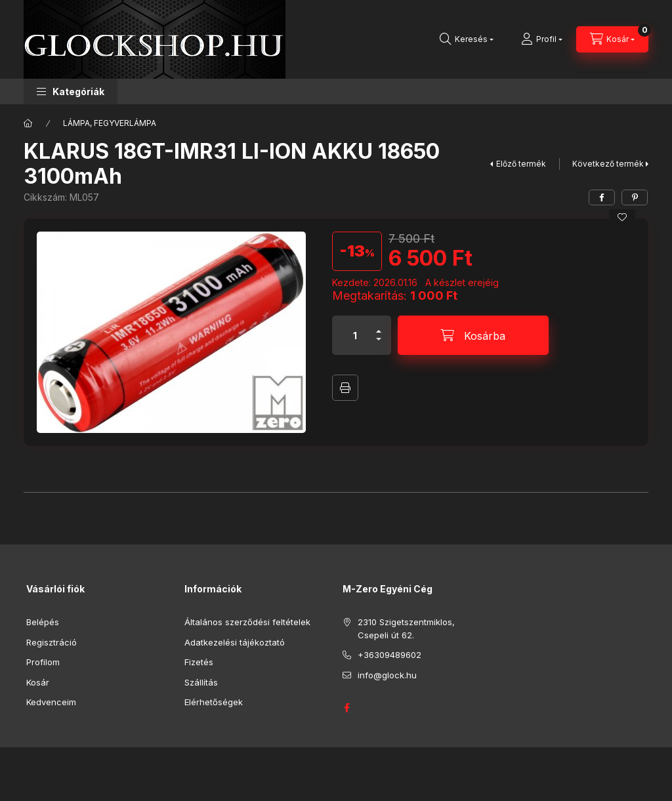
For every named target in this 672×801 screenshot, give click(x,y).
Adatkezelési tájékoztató (235, 642)
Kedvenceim (51, 702)
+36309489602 (389, 655)
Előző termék (521, 164)
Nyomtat (345, 388)
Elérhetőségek (214, 702)
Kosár (38, 682)
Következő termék (608, 164)
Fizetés (199, 662)
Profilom (43, 662)
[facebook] (602, 197)
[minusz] (379, 345)
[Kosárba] (473, 335)
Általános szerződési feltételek (247, 622)
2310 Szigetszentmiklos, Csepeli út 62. (406, 628)
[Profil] (542, 39)
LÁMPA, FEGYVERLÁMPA (110, 123)
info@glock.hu (387, 675)
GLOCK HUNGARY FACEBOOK (346, 708)
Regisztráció (52, 642)
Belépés (43, 622)
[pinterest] (635, 197)
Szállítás (201, 682)
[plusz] (379, 326)
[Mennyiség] (355, 335)
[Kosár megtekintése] (612, 39)
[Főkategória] (28, 123)
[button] (71, 92)
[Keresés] (467, 39)
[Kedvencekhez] (622, 217)
